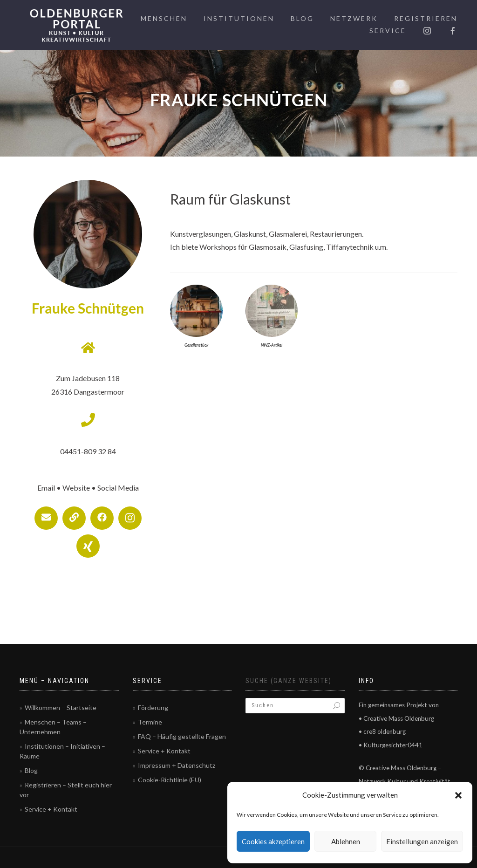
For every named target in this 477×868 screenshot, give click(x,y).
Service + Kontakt (51, 809)
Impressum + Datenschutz (177, 765)
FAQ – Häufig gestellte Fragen (182, 736)
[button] (458, 795)
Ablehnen (346, 841)
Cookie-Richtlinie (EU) (170, 780)
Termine (150, 722)
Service (388, 31)
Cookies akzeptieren (273, 841)
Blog (302, 18)
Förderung (153, 707)
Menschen (164, 18)
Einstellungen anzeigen (422, 841)
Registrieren (426, 18)
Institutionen (239, 18)
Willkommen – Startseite (61, 707)
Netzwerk (354, 18)
